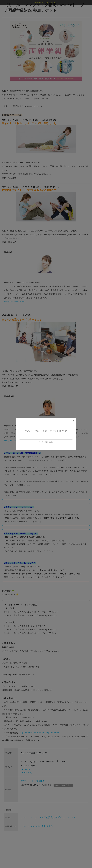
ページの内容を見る (46, 442)
